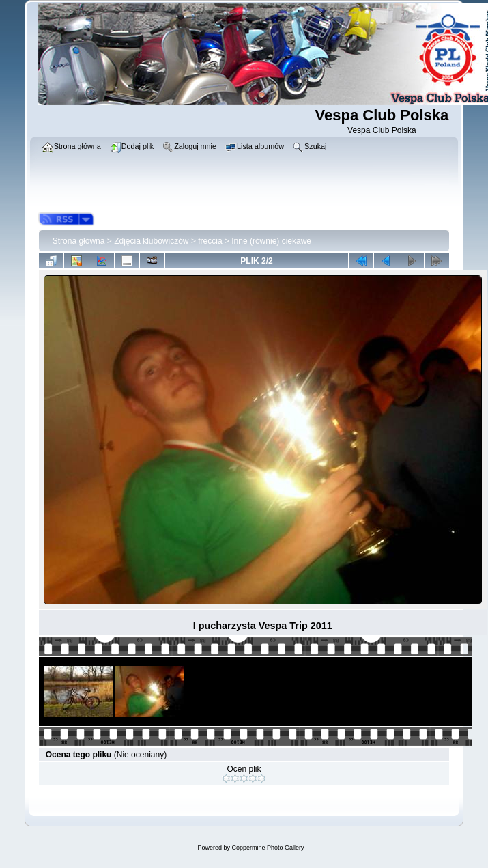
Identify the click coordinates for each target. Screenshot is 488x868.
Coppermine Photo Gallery (268, 848)
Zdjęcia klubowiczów (151, 241)
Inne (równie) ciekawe (271, 241)
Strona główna (79, 241)
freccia (210, 241)
